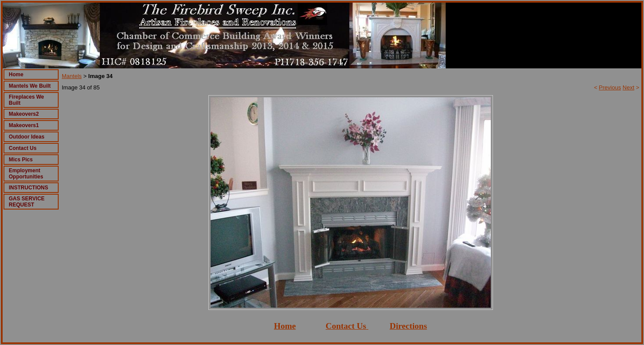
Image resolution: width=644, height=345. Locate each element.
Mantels (72, 76)
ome (288, 326)
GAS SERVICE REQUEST (27, 202)
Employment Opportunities (26, 174)
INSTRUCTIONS (28, 188)
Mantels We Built (30, 86)
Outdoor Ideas (26, 137)
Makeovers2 (24, 114)
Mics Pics (21, 160)
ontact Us (349, 326)
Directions (408, 326)
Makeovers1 (24, 125)
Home (16, 75)
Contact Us (23, 148)
